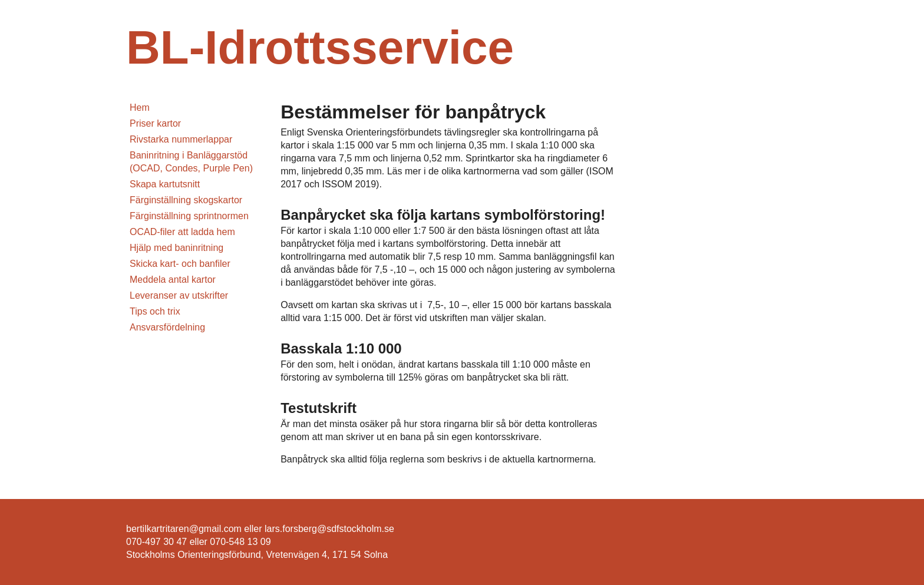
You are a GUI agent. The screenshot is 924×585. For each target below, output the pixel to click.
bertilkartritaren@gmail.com (184, 529)
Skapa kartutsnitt (165, 184)
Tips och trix (155, 311)
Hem (140, 108)
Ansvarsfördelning (167, 327)
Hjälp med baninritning (176, 248)
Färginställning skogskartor (186, 200)
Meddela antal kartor (173, 280)
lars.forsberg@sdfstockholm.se (329, 529)
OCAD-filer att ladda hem (182, 232)
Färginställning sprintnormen (189, 216)
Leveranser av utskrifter (179, 295)
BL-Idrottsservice (320, 47)
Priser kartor (155, 123)
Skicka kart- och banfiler (180, 264)
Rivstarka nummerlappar (181, 139)
